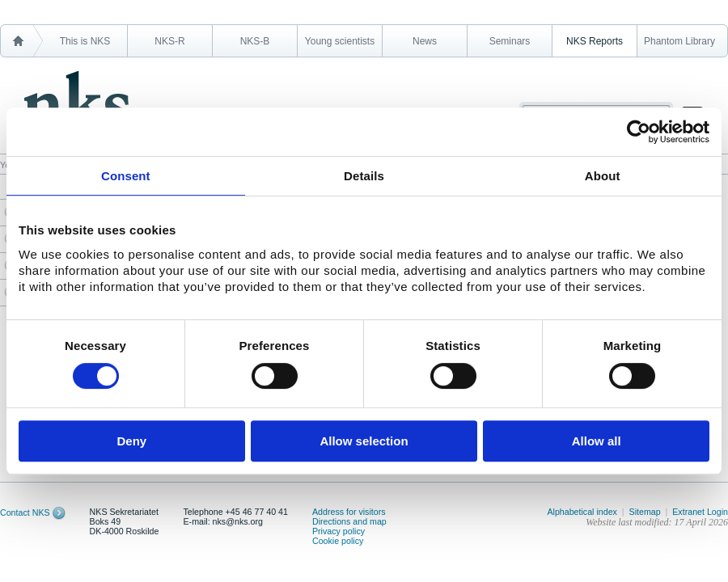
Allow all (597, 441)
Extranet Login (700, 512)
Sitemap (645, 512)
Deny (131, 441)
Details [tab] (364, 176)
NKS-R (169, 41)
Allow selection (364, 441)
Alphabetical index (582, 512)
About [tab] (603, 176)
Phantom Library (679, 41)
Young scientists (340, 41)
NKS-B (255, 41)
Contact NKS (25, 512)
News (425, 41)
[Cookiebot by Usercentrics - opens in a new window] (639, 132)
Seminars (510, 41)
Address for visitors (349, 512)
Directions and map (349, 521)
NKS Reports (595, 41)
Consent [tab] (126, 176)
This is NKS (85, 41)
